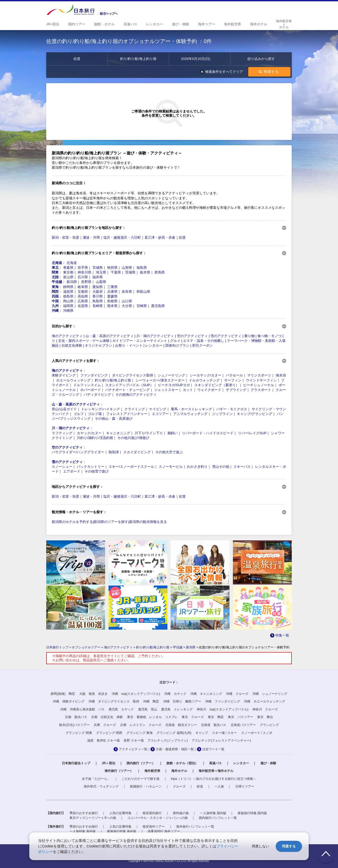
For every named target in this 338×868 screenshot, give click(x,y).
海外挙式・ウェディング (101, 786)
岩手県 (83, 268)
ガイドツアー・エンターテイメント (140, 341)
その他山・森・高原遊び (114, 419)
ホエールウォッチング (73, 380)
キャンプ (202, 733)
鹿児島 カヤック (121, 709)
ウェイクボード (209, 390)
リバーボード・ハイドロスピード (208, 433)
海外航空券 (152, 771)
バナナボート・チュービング (127, 390)
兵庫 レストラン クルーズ (141, 725)
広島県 (83, 301)
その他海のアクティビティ (136, 395)
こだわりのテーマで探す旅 (140, 779)
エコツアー (160, 414)
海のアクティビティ (67, 336)
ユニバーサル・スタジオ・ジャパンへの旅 (158, 818)
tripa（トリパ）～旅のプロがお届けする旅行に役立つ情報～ (213, 779)
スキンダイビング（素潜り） (217, 385)
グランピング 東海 (140, 733)
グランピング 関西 (109, 733)
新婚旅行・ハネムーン (146, 786)
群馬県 (160, 272)
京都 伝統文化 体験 (107, 717)
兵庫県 (112, 292)
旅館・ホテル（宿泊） (182, 763)
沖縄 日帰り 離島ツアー (182, 701)
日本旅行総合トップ (76, 763)
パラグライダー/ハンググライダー (78, 452)
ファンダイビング (94, 375)
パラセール (234, 375)
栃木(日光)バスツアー (74, 725)
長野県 (86, 282)
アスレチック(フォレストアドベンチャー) (221, 740)
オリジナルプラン (98, 345)
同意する (289, 846)
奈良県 (127, 292)
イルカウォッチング (204, 380)
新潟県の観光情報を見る (148, 522)
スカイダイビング (137, 452)
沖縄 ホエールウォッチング (265, 701)
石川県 (83, 277)
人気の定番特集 (120, 813)
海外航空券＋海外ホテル (216, 771)
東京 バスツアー (241, 717)
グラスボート (261, 390)
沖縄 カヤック (175, 694)
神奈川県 (84, 272)
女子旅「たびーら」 (96, 779)
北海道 (57, 263)
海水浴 (281, 375)
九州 (55, 306)
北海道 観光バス (214, 725)
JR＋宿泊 (108, 763)
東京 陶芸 (216, 717)
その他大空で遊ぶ (169, 452)
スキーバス (242, 467)
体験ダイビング (64, 375)
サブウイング (236, 390)
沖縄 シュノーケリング (270, 694)
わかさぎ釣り (197, 467)
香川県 (98, 296)
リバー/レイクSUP (252, 433)
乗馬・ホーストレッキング (191, 409)
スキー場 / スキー (224, 733)
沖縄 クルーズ (237, 694)
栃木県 (145, 272)
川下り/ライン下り (149, 433)
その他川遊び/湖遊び (133, 438)
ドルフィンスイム (87, 385)
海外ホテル (179, 771)
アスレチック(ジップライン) (168, 740)
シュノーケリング (171, 375)
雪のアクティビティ (226, 336)
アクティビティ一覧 (133, 749)
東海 (55, 287)
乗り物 (249, 336)
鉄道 (200, 786)
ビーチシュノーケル (259, 385)
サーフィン (233, 380)
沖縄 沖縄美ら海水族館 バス (82, 709)
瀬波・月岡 (91, 237)
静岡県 (68, 287)
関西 (55, 292)
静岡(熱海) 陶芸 (63, 694)
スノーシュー (62, 467)
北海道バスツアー (243, 725)
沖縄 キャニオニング (206, 694)
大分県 (127, 306)
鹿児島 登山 (148, 709)
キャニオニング (118, 433)
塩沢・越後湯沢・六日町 (122, 237)
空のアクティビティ (192, 336)
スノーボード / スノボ (257, 733)
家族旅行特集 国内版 (252, 813)
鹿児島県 (158, 306)
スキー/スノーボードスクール (131, 467)
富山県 (68, 277)
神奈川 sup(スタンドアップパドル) (222, 709)
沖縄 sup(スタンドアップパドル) (136, 694)
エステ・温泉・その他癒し (204, 341)
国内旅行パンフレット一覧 (218, 818)
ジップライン (222, 414)
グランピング (269, 725)
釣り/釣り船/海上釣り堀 (113, 380)
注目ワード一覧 (213, 749)
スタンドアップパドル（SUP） (129, 385)
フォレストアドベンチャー (127, 414)
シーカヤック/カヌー (206, 375)
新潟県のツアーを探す (111, 522)
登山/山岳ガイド (64, 409)
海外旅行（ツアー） (119, 771)
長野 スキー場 (133, 740)
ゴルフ (79, 414)
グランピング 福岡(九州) (174, 733)
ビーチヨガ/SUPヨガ (174, 385)
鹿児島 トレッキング (177, 709)
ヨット (188, 390)
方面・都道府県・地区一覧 (175, 749)
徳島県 (68, 296)
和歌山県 (143, 292)
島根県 (112, 301)
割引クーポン (203, 345)
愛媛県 (112, 296)
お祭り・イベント (129, 345)
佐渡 (182, 237)
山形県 (127, 268)
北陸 (55, 277)
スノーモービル (171, 467)
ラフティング (62, 433)
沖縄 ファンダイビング (223, 701)
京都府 (83, 292)
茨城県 (130, 272)
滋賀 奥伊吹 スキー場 (103, 740)
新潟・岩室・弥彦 (65, 237)
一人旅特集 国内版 (213, 813)
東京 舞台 (265, 717)
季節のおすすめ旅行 (84, 813)
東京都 (68, 272)
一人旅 (219, 786)
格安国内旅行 (152, 813)
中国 (55, 301)
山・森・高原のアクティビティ (110, 336)
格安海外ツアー (154, 827)
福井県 (98, 277)
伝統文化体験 (72, 345)
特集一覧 (282, 635)
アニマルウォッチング (190, 414)
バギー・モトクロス (232, 409)
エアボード (72, 471)
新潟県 (72, 282)
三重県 (112, 287)
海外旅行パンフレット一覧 (195, 827)
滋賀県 (68, 292)
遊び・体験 (268, 763)
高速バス (215, 763)
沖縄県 (68, 311)
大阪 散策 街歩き (93, 694)
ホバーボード (91, 390)
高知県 (83, 296)
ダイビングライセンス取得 (133, 375)
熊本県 (112, 306)
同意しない (260, 846)
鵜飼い (173, 433)
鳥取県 (98, 301)
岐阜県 (83, 287)
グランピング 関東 (79, 733)
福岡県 (68, 306)
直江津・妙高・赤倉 (160, 237)
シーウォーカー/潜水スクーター (160, 380)
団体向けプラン (177, 345)
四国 (55, 296)
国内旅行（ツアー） (141, 763)
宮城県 (98, 268)
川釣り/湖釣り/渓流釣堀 (95, 438)
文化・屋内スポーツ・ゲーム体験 (84, 341)
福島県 (142, 268)
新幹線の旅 (181, 813)
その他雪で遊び (97, 471)
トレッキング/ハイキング (100, 409)
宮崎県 (142, 306)
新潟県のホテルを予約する (72, 522)
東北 (55, 268)
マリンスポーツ (259, 375)
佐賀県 (83, 306)
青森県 (68, 268)
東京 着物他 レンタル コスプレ (152, 717)
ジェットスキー (166, 390)
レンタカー (154, 345)
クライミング (135, 409)
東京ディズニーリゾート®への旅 (93, 818)
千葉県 (116, 272)
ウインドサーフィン (261, 380)
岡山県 (68, 301)
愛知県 (98, 287)
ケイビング (158, 409)
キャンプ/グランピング (255, 414)
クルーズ (179, 786)
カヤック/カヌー (89, 433)
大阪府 (98, 292)
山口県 (127, 301)
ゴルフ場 (95, 414)
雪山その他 (221, 467)
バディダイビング (97, 395)
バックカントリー (91, 467)
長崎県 (98, 306)
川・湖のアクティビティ (155, 336)
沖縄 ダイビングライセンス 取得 (114, 701)
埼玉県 (101, 272)
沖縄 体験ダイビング (69, 701)
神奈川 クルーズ (265, 709)
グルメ (175, 341)
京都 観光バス (76, 717)
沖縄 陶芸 (151, 701)
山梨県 (101, 282)
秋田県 (112, 268)
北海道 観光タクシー (181, 725)
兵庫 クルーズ (105, 725)
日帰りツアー (245, 786)
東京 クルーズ (193, 717)
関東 (55, 272)
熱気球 (114, 452)
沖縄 (55, 311)
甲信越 (57, 282)
